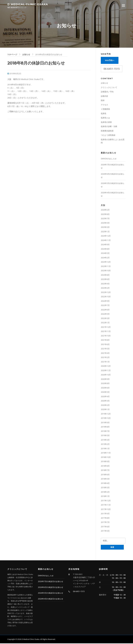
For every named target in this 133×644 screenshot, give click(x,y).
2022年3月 (105, 319)
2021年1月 (105, 362)
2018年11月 (106, 453)
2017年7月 (105, 523)
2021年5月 (105, 349)
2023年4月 (105, 284)
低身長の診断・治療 (109, 127)
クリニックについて (109, 88)
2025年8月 (105, 215)
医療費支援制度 (107, 131)
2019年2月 (105, 445)
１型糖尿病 (105, 110)
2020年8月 (105, 384)
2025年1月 (105, 232)
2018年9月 (105, 462)
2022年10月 (106, 297)
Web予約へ (110, 61)
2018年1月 (105, 497)
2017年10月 (106, 510)
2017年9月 (105, 514)
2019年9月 (105, 423)
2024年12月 (106, 236)
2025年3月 (105, 228)
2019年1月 (105, 449)
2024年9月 (105, 245)
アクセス (104, 105)
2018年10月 (106, 458)
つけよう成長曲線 (108, 136)
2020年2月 (105, 405)
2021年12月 (106, 327)
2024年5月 (105, 254)
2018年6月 (105, 475)
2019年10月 (106, 419)
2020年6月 (105, 388)
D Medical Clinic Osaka (28, 4)
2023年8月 (105, 275)
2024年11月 (106, 241)
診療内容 (104, 96)
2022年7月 (105, 306)
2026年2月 (105, 210)
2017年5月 (105, 531)
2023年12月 (106, 262)
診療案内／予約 (107, 92)
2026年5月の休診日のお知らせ (51, 594)
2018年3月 (105, 488)
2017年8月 (105, 518)
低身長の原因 (106, 122)
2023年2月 (105, 288)
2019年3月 (105, 440)
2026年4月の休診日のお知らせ (51, 599)
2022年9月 (105, 301)
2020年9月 (105, 379)
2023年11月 (106, 267)
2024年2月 (105, 258)
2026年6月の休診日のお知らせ (51, 588)
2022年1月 (105, 323)
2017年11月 (106, 505)
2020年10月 (106, 375)
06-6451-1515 (112, 69)
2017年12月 (106, 501)
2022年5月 (105, 314)
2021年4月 (105, 353)
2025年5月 (105, 223)
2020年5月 (105, 393)
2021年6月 (105, 345)
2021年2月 (105, 358)
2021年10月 (106, 336)
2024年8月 (105, 249)
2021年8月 (105, 340)
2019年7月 (105, 432)
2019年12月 (106, 414)
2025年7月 (105, 219)
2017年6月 (105, 527)
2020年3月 (105, 401)
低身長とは (105, 118)
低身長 (104, 114)
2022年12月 (106, 293)
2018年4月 (105, 484)
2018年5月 (105, 479)
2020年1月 (105, 410)
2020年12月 (106, 366)
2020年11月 (106, 371)
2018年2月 (105, 492)
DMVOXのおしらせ (109, 159)
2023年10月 (106, 271)
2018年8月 (105, 466)
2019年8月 (105, 427)
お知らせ (104, 83)
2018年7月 (105, 471)
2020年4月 (105, 397)
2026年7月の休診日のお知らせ (51, 582)
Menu (123, 5)
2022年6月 (105, 310)
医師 (103, 101)
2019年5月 (105, 436)
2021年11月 (106, 332)
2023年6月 (105, 280)
